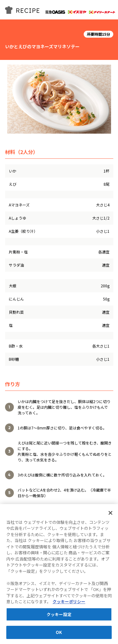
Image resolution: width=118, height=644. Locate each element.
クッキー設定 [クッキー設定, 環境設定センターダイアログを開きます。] (59, 615)
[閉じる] (110, 513)
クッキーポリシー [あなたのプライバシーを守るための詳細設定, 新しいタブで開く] (69, 602)
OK (59, 633)
